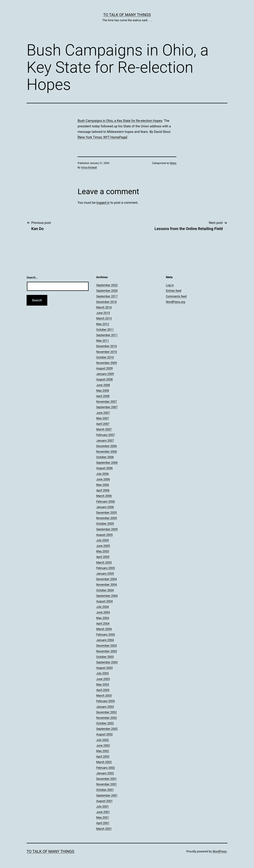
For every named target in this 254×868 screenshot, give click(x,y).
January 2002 (105, 773)
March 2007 (104, 429)
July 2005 (103, 540)
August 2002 (104, 734)
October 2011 (105, 330)
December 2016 (107, 302)
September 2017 (107, 296)
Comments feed (176, 296)
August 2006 (104, 468)
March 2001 (104, 829)
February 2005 (106, 568)
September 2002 (107, 729)
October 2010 (105, 357)
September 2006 (107, 463)
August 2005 (104, 535)
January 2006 (105, 507)
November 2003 (107, 651)
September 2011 (107, 335)
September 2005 (107, 529)
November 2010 (107, 352)
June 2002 (103, 745)
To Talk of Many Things (127, 15)
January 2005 (105, 574)
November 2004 (107, 585)
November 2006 (107, 452)
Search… (32, 277)
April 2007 (103, 424)
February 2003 (106, 701)
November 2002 (107, 718)
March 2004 (104, 629)
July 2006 (103, 474)
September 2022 (107, 285)
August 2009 (104, 368)
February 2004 (106, 634)
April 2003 (103, 690)
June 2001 (103, 812)
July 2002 (103, 740)
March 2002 (104, 762)
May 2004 (103, 618)
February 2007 (106, 435)
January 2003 (105, 707)
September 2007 (107, 407)
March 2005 (104, 562)
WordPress (220, 851)
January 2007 (105, 440)
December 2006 (107, 446)
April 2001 (103, 823)
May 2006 (103, 485)
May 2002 (103, 751)
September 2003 (107, 662)
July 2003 (103, 673)
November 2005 (107, 518)
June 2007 (103, 413)
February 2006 (106, 501)
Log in (170, 285)
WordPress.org (176, 302)
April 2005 (103, 557)
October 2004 (105, 590)
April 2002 (103, 756)
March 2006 (104, 496)
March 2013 (104, 318)
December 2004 (107, 579)
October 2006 (105, 457)
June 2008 (103, 385)
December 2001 (107, 779)
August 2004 (104, 601)
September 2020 (107, 291)
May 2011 (103, 341)
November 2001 (107, 784)
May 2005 (103, 551)
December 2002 (107, 712)
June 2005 (103, 546)
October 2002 (105, 723)
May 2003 (103, 684)
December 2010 (107, 346)
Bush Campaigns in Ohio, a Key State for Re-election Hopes (120, 121)
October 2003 (105, 657)
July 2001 (103, 806)
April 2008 (103, 396)
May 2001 (103, 817)
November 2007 (107, 402)
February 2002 (106, 768)
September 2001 (107, 795)
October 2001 (105, 790)
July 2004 (103, 607)
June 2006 (103, 479)
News (173, 163)
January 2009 (105, 374)
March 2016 (104, 307)
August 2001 (104, 801)
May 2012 (103, 324)
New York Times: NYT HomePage (102, 137)
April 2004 (103, 623)
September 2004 (107, 596)
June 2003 (103, 679)
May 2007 (103, 418)
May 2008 (103, 391)
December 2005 (107, 513)
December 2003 (107, 646)
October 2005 (105, 524)
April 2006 (103, 490)
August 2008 (104, 379)
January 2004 (105, 640)
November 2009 (107, 363)
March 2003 (104, 695)
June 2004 (103, 612)
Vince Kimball (89, 167)
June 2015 (103, 313)
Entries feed (174, 291)
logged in (103, 203)
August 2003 (104, 668)
